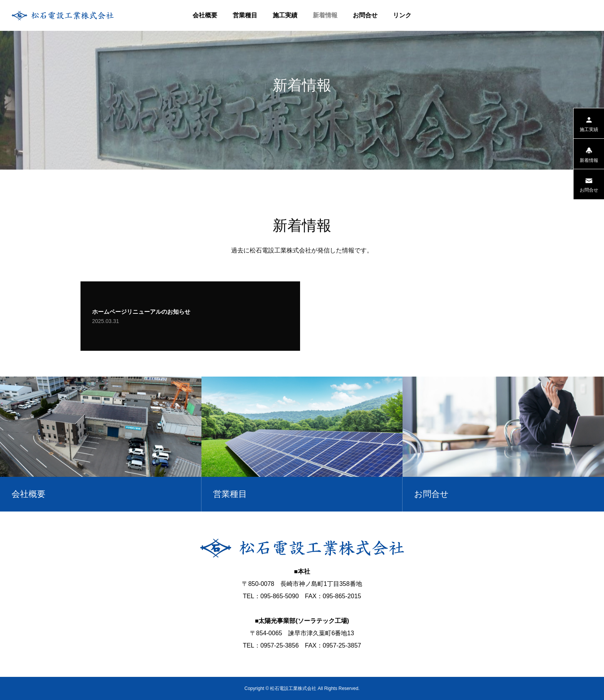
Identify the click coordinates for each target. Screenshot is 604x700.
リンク (402, 15)
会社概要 (205, 15)
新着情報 (325, 15)
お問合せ (365, 15)
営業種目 (245, 15)
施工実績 (285, 15)
